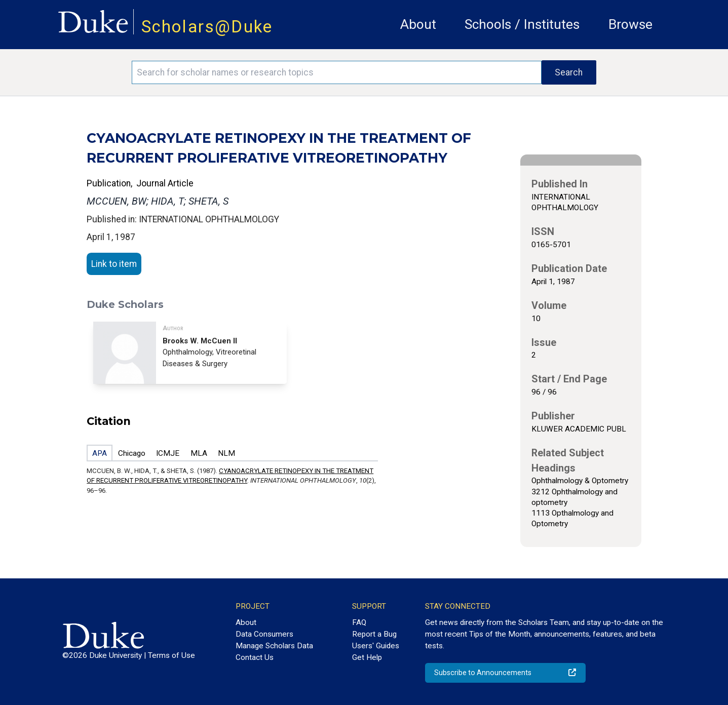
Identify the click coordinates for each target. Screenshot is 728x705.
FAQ (359, 622)
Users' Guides (376, 646)
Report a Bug (374, 634)
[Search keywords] (336, 72)
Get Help (367, 657)
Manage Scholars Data (274, 646)
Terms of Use (171, 655)
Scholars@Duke (207, 27)
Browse (630, 24)
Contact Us (255, 657)
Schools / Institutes (522, 24)
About (418, 24)
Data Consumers (264, 634)
